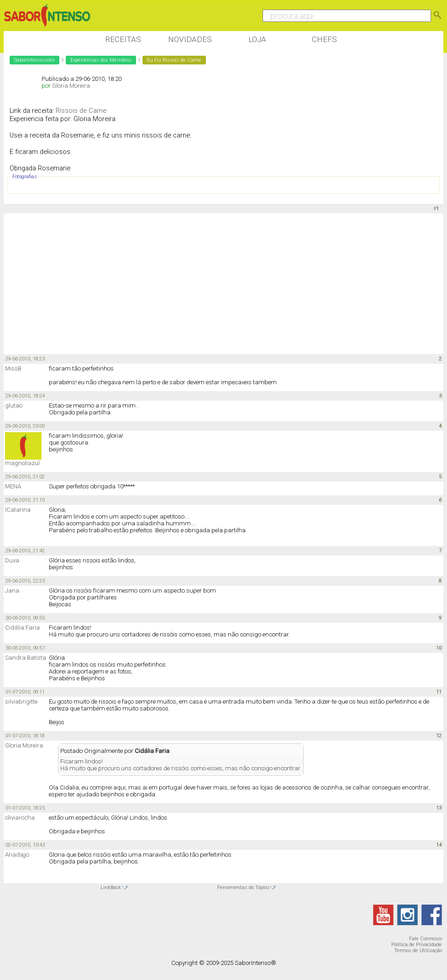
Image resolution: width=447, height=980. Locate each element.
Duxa (12, 560)
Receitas (123, 39)
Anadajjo (17, 855)
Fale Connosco (426, 939)
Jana (12, 591)
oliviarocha (20, 818)
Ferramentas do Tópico (243, 887)
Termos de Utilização (418, 951)
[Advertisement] (170, 284)
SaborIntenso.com (34, 60)
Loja (257, 39)
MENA (13, 486)
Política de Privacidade (417, 945)
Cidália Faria (22, 628)
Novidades (190, 39)
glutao (14, 405)
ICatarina (18, 510)
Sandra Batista (26, 658)
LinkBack (111, 887)
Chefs (324, 39)
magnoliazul (22, 463)
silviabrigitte (21, 702)
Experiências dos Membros (101, 60)
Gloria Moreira (71, 86)
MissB (13, 368)
